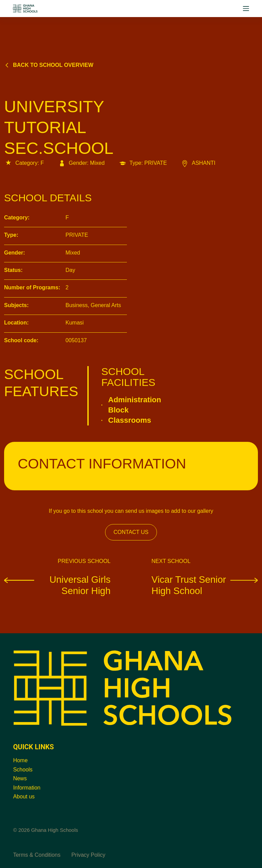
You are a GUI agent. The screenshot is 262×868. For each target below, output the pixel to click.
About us (24, 797)
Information (27, 788)
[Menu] (246, 9)
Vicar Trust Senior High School (205, 585)
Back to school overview (49, 65)
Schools (23, 770)
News (20, 778)
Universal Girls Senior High (57, 585)
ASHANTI (198, 163)
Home (20, 760)
